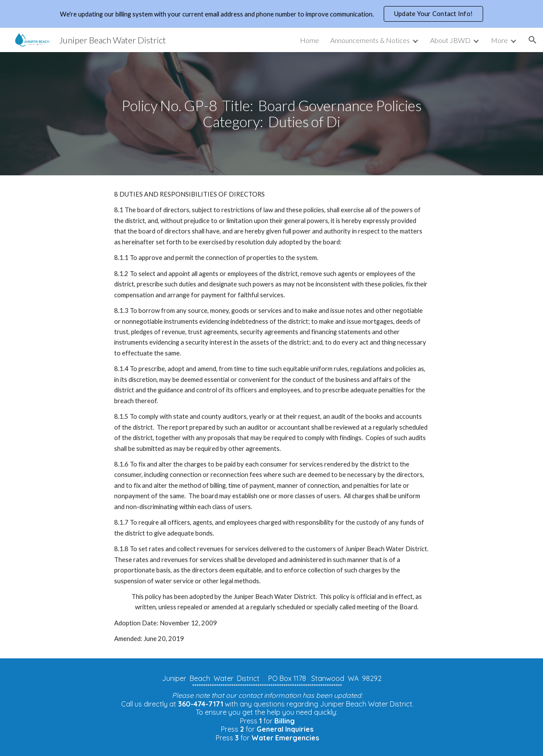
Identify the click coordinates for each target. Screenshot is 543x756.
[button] (533, 40)
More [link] (499, 40)
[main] (271, 113)
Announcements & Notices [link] (370, 40)
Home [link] (309, 40)
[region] (271, 14)
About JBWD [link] (450, 40)
